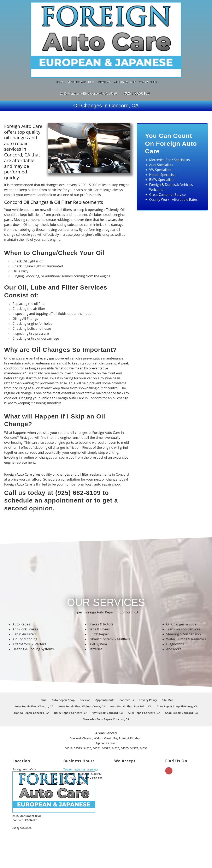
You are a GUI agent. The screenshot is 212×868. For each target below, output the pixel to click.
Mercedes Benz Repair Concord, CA (106, 685)
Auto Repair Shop (81, 48)
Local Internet (145, 860)
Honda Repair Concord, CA (32, 679)
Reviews (104, 48)
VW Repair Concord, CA (108, 679)
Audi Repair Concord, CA (144, 679)
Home (60, 48)
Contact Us (148, 48)
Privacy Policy (148, 666)
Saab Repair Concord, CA (182, 679)
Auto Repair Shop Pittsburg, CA (177, 672)
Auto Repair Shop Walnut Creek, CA (82, 672)
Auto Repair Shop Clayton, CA (34, 672)
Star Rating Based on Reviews (105, 852)
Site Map (168, 666)
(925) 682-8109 (137, 59)
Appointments (125, 48)
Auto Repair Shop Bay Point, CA (131, 672)
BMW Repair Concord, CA (71, 679)
